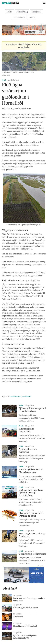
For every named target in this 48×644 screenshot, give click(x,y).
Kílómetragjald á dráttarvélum (27, 430)
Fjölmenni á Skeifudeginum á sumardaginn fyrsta (32, 410)
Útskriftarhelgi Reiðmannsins (32, 554)
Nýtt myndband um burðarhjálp (28, 451)
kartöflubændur (15, 396)
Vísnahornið (18, 617)
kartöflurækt (26, 396)
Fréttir (9, 12)
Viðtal (32, 18)
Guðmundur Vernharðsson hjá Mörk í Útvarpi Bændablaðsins (31, 493)
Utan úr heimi (19, 18)
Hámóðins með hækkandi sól (25, 626)
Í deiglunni (37, 12)
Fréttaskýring (22, 12)
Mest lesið (10, 588)
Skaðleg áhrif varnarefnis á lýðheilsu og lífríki (31, 514)
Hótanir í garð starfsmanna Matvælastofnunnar (31, 471)
